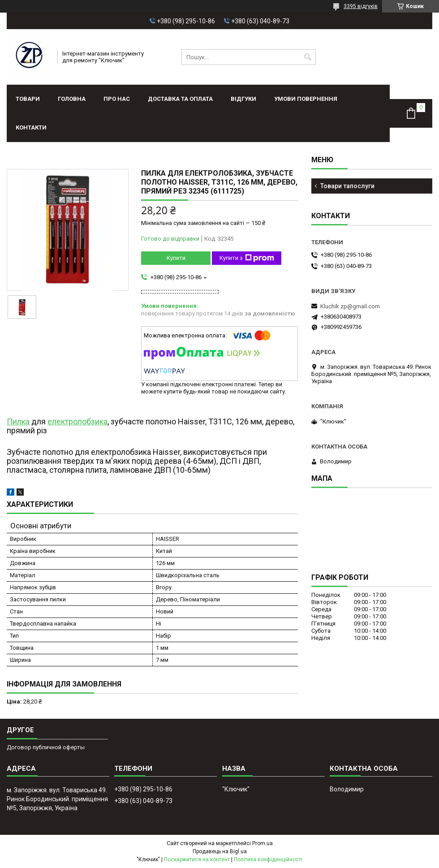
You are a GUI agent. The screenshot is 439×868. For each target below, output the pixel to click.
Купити (176, 258)
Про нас (117, 99)
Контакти (31, 127)
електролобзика (77, 421)
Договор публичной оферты (46, 747)
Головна (72, 99)
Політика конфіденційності (268, 859)
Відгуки (243, 99)
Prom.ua (263, 843)
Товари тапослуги (347, 186)
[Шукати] (308, 57)
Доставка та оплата (180, 99)
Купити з (247, 258)
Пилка (18, 421)
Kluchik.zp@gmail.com (350, 306)
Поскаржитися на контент (197, 859)
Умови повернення (306, 99)
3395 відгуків (361, 6)
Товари (28, 99)
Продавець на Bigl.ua (220, 851)
